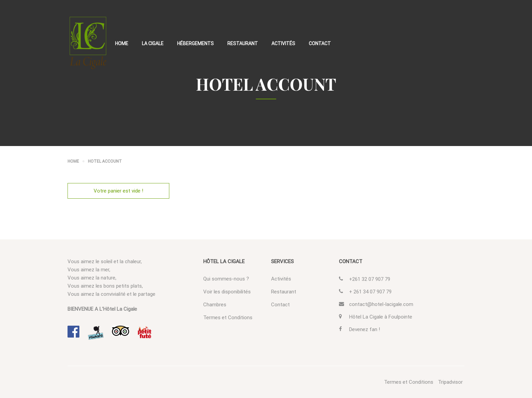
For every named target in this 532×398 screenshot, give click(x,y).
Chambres (215, 305)
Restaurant (243, 43)
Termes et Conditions (228, 318)
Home (122, 43)
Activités (283, 43)
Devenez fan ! (365, 329)
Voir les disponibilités (227, 292)
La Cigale (153, 43)
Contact (320, 43)
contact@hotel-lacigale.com (381, 304)
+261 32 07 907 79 (370, 279)
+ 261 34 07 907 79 (370, 292)
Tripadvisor (450, 382)
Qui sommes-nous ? (226, 279)
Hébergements (195, 43)
